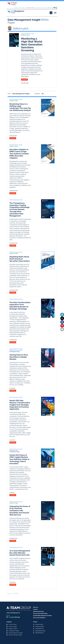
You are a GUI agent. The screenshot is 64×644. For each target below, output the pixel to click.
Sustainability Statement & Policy (42, 616)
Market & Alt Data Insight (20, 8)
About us (36, 607)
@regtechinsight (40, 627)
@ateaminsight (39, 624)
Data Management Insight (41, 8)
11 (14, 593)
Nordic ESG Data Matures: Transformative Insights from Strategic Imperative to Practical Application (20, 405)
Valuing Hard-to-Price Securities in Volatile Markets (19, 357)
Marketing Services (39, 611)
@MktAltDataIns (39, 633)
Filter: (9, 94)
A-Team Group (12, 624)
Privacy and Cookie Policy (40, 613)
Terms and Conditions (39, 618)
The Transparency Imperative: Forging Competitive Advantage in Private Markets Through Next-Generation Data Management (19, 209)
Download (24, 80)
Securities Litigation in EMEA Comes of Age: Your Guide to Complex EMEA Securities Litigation (19, 154)
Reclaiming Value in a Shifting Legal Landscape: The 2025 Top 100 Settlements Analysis (20, 107)
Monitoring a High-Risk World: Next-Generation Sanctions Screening (32, 44)
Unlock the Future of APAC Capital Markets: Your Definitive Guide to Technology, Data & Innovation (19, 459)
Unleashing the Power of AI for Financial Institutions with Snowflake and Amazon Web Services (20, 511)
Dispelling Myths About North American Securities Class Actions (20, 259)
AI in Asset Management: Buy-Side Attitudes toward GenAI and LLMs (20, 553)
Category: (37, 94)
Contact (35, 609)
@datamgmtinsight (40, 631)
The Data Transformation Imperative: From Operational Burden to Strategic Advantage (20, 306)
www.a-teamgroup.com (13, 613)
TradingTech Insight (30, 8)
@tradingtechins (40, 629)
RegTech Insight (51, 8)
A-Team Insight (13, 627)
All (43, 94)
